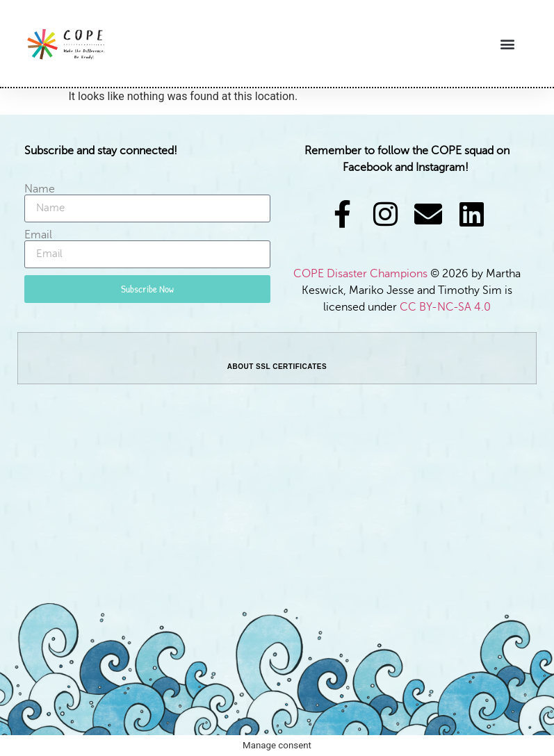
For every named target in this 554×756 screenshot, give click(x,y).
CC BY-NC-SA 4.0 (445, 307)
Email (38, 235)
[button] (508, 43)
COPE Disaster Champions (362, 274)
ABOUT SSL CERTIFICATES (277, 367)
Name (40, 189)
